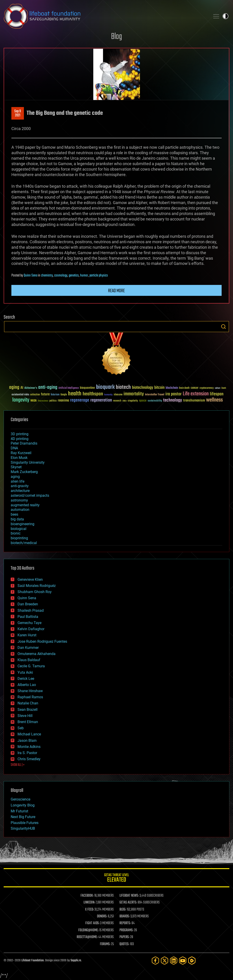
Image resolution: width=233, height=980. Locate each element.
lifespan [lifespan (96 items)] (217, 394)
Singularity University (28, 462)
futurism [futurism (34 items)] (55, 395)
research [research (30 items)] (117, 401)
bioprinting (19, 538)
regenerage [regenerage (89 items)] (80, 400)
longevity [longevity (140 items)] (21, 400)
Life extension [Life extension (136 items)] (196, 394)
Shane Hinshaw (30, 691)
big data (17, 519)
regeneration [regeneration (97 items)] (101, 400)
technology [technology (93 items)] (173, 400)
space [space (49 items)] (143, 400)
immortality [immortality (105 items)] (134, 394)
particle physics (99, 276)
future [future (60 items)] (45, 394)
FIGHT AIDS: (92, 923)
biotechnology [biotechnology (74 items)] (143, 388)
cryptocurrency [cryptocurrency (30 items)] (207, 388)
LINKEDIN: (89, 903)
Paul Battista (28, 617)
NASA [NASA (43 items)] (34, 401)
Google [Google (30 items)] (64, 395)
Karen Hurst (27, 635)
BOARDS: (125, 916)
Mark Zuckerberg (24, 472)
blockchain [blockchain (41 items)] (172, 388)
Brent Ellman (28, 722)
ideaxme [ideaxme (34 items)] (118, 395)
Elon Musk (19, 458)
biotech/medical (24, 543)
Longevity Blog (23, 805)
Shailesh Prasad (31, 610)
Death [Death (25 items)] (224, 388)
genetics (74, 276)
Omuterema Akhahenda (37, 654)
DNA (14, 448)
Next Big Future (23, 817)
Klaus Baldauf (29, 660)
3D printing (20, 434)
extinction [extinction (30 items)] (35, 395)
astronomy (19, 500)
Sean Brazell (28, 710)
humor (84, 276)
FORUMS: (105, 944)
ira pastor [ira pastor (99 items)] (173, 394)
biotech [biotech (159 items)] (123, 387)
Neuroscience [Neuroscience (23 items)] (43, 401)
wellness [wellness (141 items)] (214, 400)
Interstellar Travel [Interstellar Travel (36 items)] (155, 395)
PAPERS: (124, 937)
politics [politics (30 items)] (53, 401)
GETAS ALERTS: (128, 903)
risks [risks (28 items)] (124, 401)
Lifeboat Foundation (33, 961)
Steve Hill (25, 716)
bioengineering (23, 524)
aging (15, 477)
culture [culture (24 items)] (218, 388)
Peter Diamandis (24, 443)
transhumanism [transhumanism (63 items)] (194, 400)
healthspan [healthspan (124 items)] (93, 394)
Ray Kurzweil (21, 453)
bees (14, 514)
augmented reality (25, 505)
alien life (18, 481)
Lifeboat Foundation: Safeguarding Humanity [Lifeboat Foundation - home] (105, 16)
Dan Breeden (28, 604)
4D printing (20, 439)
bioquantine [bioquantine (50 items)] (87, 388)
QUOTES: (124, 944)
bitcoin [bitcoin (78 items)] (159, 388)
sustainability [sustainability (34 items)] (155, 401)
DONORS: (102, 916)
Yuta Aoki (25, 672)
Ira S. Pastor (27, 753)
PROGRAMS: (126, 930)
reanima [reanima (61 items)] (63, 400)
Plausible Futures (25, 823)
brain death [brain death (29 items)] (184, 388)
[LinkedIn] (174, 961)
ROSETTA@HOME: (87, 937)
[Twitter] (165, 961)
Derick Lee (26, 679)
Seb (21, 728)
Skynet (16, 467)
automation (20, 510)
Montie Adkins (29, 747)
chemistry (47, 276)
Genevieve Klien (30, 580)
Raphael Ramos (30, 697)
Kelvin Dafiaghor (31, 629)
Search (223, 327)
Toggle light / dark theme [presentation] (225, 16)
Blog (116, 37)
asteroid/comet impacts (30, 495)
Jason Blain (27, 741)
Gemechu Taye (29, 623)
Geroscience (20, 799)
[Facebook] (155, 961)
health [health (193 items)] (75, 394)
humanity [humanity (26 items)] (108, 395)
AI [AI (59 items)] (22, 388)
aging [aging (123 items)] (14, 388)
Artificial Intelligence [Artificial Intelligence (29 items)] (69, 388)
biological (19, 529)
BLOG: (123, 910)
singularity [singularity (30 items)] (133, 401)
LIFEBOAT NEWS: (129, 896)
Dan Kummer (28, 648)
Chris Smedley (29, 759)
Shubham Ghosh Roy (35, 592)
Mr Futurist (19, 811)
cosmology (61, 276)
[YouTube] (183, 961)
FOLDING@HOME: (88, 930)
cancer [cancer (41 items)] (195, 388)
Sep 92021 (18, 113)
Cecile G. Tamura (31, 666)
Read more (116, 291)
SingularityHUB (23, 828)
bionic (16, 533)
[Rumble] (192, 961)
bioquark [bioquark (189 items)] (105, 387)
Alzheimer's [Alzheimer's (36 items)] (31, 388)
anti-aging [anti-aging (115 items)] (48, 388)
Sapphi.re (76, 961)
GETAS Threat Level (116, 879)
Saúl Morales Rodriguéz (37, 586)
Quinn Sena (30, 276)
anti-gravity (20, 486)
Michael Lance (29, 734)
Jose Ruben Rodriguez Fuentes (42, 641)
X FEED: (89, 910)
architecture (20, 491)
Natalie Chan (28, 703)
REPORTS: (125, 923)
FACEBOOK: (87, 896)
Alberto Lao (27, 685)
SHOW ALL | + (18, 765)
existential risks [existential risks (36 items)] (20, 395)
